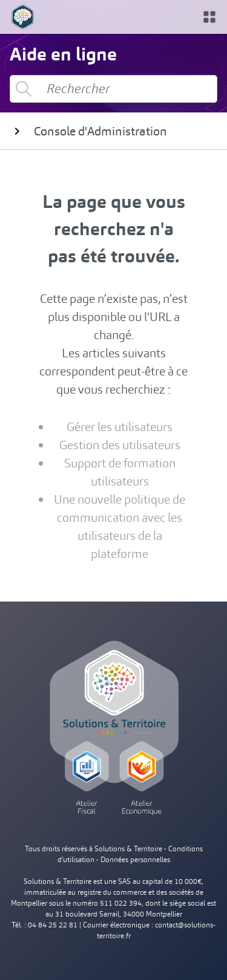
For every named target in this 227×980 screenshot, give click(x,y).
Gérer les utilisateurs (120, 427)
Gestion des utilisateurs (120, 445)
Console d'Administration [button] (88, 131)
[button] (209, 17)
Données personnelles (135, 860)
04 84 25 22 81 (53, 925)
